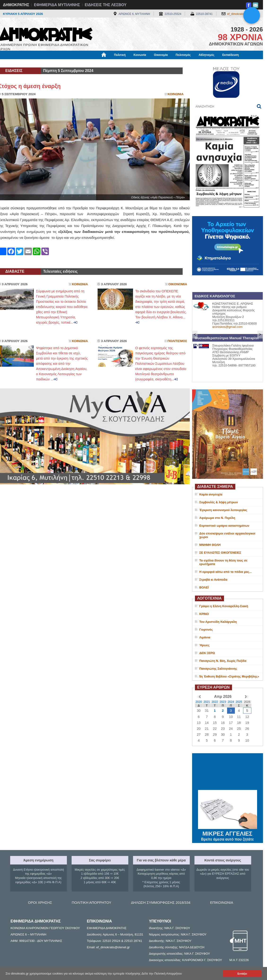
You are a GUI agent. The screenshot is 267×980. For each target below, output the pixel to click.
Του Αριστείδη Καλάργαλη (218, 622)
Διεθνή (114, 63)
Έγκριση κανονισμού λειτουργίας (223, 510)
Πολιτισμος (177, 341)
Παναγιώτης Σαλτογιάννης (218, 669)
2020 (199, 702)
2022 (215, 702)
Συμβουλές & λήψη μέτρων (219, 502)
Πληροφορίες (135, 63)
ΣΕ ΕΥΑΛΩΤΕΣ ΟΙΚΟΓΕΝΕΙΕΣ (220, 553)
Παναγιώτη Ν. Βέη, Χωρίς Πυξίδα (223, 661)
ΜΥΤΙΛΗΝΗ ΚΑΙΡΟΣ (228, 772)
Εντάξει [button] (242, 973)
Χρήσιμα (96, 63)
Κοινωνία (140, 55)
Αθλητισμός (206, 55)
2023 (223, 702)
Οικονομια (178, 284)
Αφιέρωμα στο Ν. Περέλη (217, 518)
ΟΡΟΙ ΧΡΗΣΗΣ (40, 902)
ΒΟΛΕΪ (204, 587)
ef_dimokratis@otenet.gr (243, 14)
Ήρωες (205, 645)
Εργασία (36, 63)
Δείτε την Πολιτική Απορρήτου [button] (162, 973)
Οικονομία (161, 55)
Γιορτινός (206, 630)
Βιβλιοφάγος (58, 63)
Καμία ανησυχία (211, 494)
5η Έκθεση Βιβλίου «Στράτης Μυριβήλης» (229, 676)
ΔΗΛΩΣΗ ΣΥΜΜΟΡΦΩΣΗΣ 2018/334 (161, 902)
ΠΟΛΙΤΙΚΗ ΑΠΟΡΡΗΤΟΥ (92, 902)
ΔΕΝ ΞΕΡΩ (207, 653)
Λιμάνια (205, 637)
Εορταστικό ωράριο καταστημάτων (224, 526)
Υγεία (79, 63)
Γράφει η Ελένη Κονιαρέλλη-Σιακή (224, 606)
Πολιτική (120, 55)
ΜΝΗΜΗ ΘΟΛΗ (210, 545)
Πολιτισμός (183, 55)
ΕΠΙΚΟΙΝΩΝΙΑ (222, 902)
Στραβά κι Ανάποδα (213, 580)
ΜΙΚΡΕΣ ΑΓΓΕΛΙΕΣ (228, 833)
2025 (239, 702)
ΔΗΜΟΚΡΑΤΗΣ (16, 5)
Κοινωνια (176, 94)
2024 (231, 702)
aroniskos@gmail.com (228, 327)
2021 (207, 702)
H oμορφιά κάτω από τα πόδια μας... (226, 572)
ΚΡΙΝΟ (204, 614)
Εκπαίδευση (231, 55)
